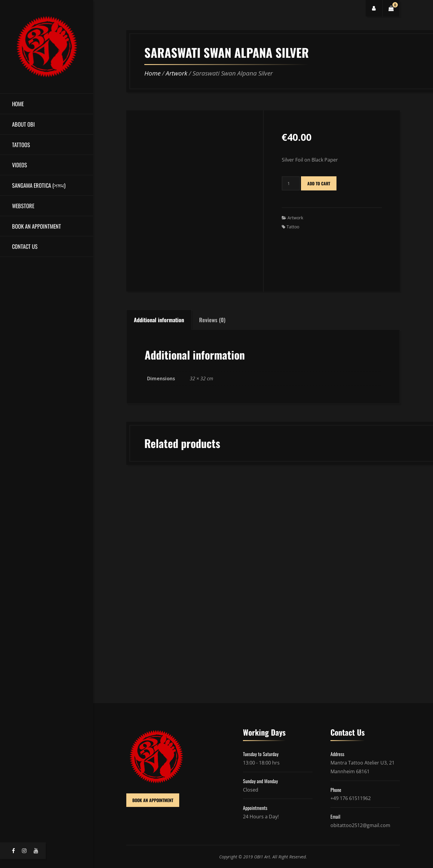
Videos (20, 165)
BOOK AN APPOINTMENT (153, 800)
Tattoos (21, 145)
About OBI (23, 124)
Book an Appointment (37, 226)
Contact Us (25, 246)
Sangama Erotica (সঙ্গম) (39, 185)
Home (18, 104)
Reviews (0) (212, 320)
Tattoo (293, 227)
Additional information (159, 320)
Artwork (177, 73)
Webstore (23, 206)
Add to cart (319, 183)
